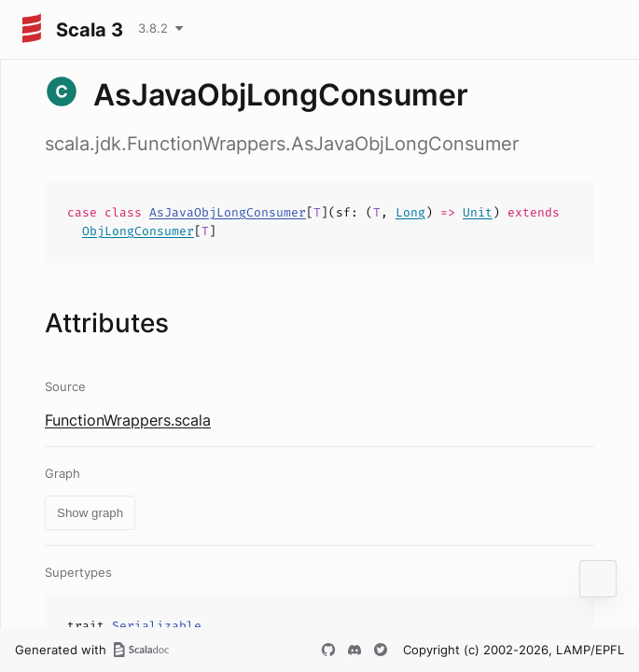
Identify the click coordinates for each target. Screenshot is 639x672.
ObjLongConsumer (138, 231)
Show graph (90, 513)
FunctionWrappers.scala (128, 420)
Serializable (157, 626)
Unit (478, 212)
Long (410, 212)
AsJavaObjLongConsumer (228, 212)
